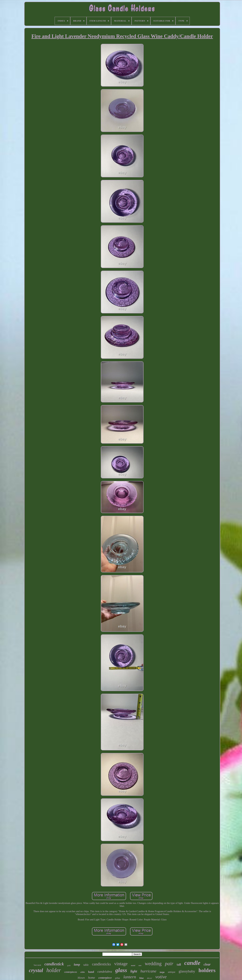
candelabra (105, 972)
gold (69, 965)
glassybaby (187, 971)
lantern (130, 977)
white (83, 972)
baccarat (37, 965)
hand (91, 972)
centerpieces (71, 972)
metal (133, 965)
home (92, 978)
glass (121, 970)
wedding (153, 964)
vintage (121, 964)
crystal (36, 970)
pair (169, 963)
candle (192, 963)
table (86, 965)
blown (81, 978)
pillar (118, 978)
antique (172, 972)
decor (150, 978)
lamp (77, 965)
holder (54, 970)
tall (179, 965)
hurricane (148, 971)
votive (161, 977)
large (162, 972)
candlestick (54, 964)
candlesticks (101, 964)
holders (207, 970)
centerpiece (105, 978)
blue (142, 978)
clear (207, 964)
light (134, 971)
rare (140, 965)
